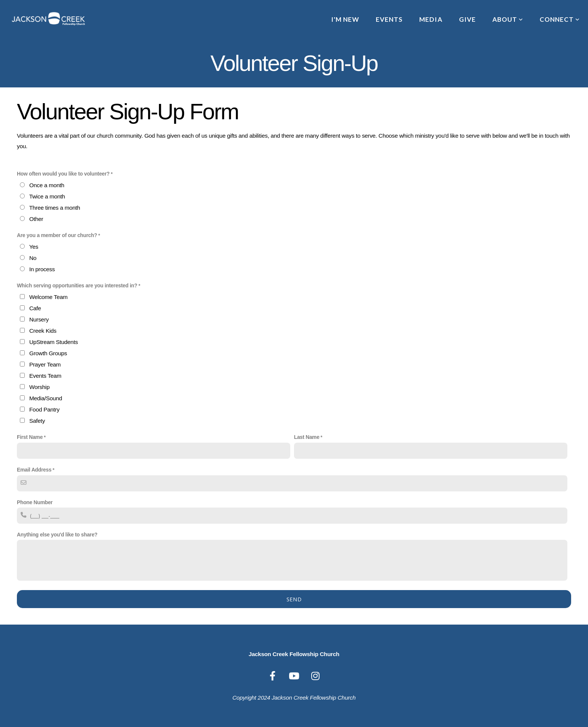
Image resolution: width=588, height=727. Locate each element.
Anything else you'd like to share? (57, 535)
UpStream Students (54, 342)
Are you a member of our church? (57, 235)
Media (431, 19)
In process (42, 269)
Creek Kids (43, 331)
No (33, 258)
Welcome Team (48, 297)
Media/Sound (46, 398)
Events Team (45, 376)
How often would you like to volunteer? (63, 174)
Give (467, 19)
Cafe (35, 308)
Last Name (307, 437)
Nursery (39, 319)
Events (389, 19)
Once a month (47, 185)
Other (36, 219)
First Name (30, 437)
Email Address (34, 470)
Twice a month (47, 196)
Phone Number (35, 502)
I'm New (345, 19)
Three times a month (55, 208)
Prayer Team (45, 364)
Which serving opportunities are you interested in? (77, 285)
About (508, 19)
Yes (34, 247)
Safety (37, 421)
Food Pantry (44, 409)
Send (294, 599)
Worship (39, 387)
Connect (560, 19)
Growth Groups (48, 353)
